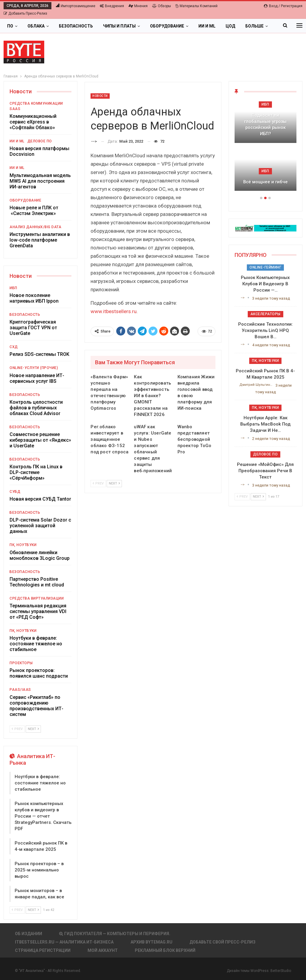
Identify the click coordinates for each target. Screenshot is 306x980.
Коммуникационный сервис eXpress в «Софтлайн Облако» (33, 122)
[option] (266, 149)
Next (114, 483)
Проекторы (21, 663)
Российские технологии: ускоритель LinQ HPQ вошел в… (266, 330)
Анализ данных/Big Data (35, 227)
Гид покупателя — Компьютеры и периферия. (115, 934)
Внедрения (112, 6)
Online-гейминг (265, 267)
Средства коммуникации (36, 103)
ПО (10, 26)
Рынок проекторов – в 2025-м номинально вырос (39, 870)
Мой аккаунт (103, 950)
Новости (100, 96)
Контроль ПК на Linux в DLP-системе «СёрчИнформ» (36, 472)
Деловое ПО (40, 141)
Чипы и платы (119, 26)
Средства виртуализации (37, 598)
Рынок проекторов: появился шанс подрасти (39, 673)
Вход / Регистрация (283, 6)
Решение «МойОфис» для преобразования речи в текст (265, 471)
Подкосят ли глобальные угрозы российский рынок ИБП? (265, 124)
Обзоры (162, 6)
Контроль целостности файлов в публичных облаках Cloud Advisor (36, 408)
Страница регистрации (43, 950)
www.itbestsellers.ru (114, 311)
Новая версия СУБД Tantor (40, 499)
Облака (36, 26)
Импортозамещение (76, 6)
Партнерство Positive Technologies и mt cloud (37, 582)
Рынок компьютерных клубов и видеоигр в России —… (265, 284)
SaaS (15, 109)
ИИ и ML (207, 26)
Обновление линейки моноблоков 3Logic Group (40, 555)
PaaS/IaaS (20, 690)
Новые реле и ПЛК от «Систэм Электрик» (34, 211)
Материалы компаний (196, 6)
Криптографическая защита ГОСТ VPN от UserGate (33, 328)
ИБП (13, 288)
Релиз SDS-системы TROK (39, 354)
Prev (98, 483)
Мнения (138, 6)
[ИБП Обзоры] (266, 228)
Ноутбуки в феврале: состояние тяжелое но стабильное (36, 644)
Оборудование (167, 26)
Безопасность (76, 26)
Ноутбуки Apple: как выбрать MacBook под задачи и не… (265, 424)
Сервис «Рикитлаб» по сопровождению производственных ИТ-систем (36, 706)
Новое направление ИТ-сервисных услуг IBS (37, 378)
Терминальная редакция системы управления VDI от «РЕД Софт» (38, 611)
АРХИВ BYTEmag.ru (152, 942)
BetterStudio (281, 971)
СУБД (15, 492)
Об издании (29, 934)
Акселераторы (266, 314)
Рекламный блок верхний (165, 950)
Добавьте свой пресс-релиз (222, 942)
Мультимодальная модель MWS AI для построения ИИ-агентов (40, 181)
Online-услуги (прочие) (34, 368)
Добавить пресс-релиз (25, 13)
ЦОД (230, 26)
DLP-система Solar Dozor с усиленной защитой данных (40, 526)
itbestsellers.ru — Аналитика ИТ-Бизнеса (64, 942)
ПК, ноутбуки (23, 545)
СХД (14, 347)
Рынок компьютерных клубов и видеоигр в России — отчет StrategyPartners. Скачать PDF (43, 816)
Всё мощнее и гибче (266, 182)
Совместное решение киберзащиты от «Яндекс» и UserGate (40, 440)
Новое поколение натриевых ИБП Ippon (34, 298)
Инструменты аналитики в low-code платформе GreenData (40, 240)
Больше (254, 26)
